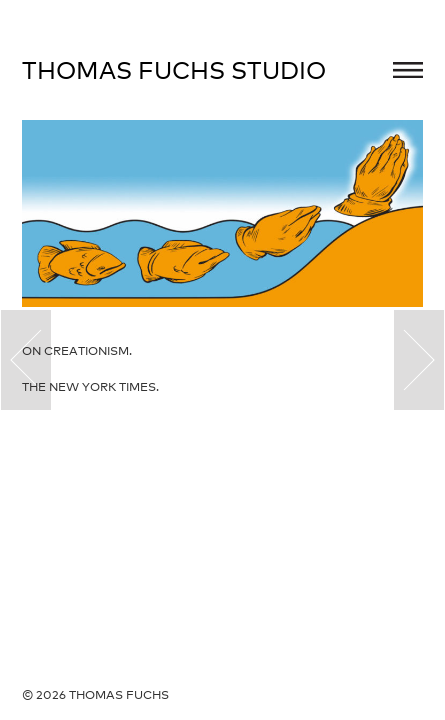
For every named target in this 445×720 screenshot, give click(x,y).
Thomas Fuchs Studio (174, 70)
